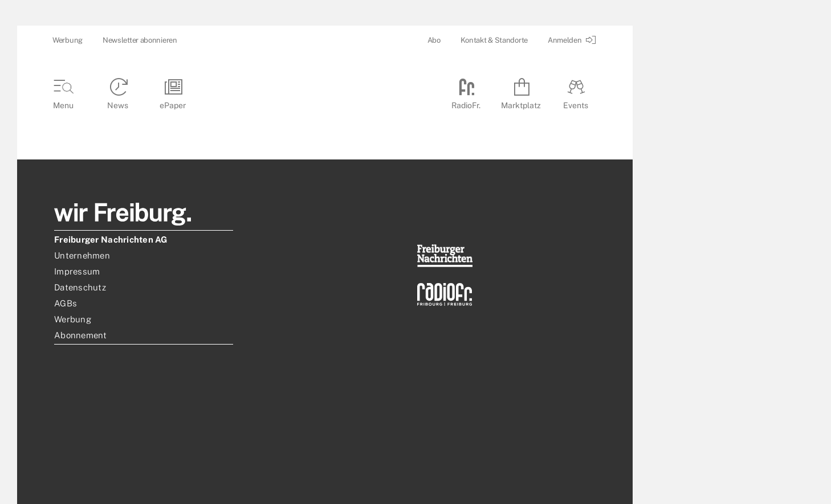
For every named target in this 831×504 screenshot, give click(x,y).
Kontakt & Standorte (494, 40)
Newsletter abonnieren (140, 40)
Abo (434, 40)
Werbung (68, 40)
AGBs (66, 303)
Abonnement (81, 335)
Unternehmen (82, 255)
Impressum (77, 271)
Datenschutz (80, 287)
